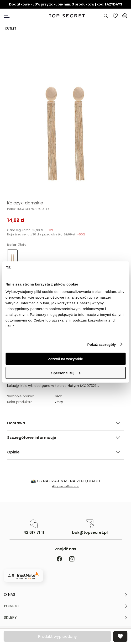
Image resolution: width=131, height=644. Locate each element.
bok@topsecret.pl (90, 533)
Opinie (13, 452)
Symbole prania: (21, 396)
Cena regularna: (30, 230)
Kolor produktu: (20, 402)
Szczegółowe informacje (32, 438)
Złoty (59, 402)
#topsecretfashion (65, 486)
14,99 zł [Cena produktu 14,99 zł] (16, 220)
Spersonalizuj (66, 373)
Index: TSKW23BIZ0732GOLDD (28, 209)
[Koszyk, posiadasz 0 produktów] (125, 16)
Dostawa (16, 423)
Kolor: (17, 245)
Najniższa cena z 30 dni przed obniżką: (46, 234)
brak (58, 396)
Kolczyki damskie (25, 203)
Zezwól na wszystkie (66, 359)
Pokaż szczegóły (102, 344)
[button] (65, 595)
